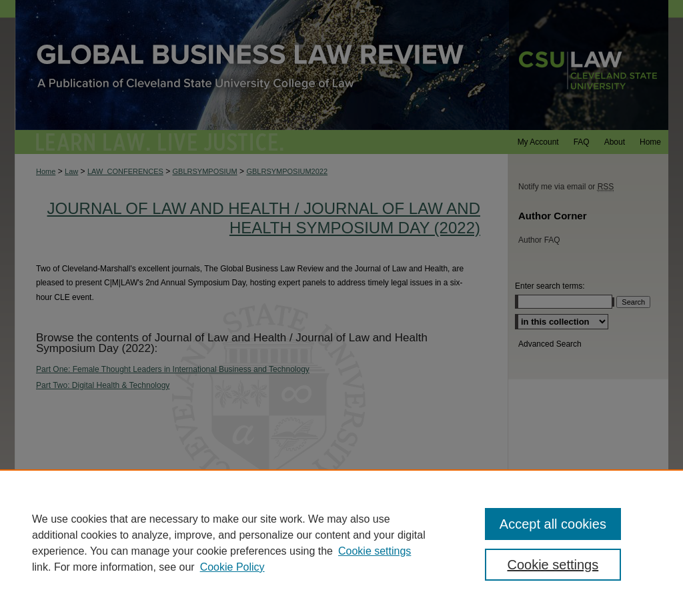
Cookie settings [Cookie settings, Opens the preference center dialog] (553, 565)
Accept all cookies (553, 524)
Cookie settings (375, 551)
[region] (341, 543)
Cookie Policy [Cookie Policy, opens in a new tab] (232, 567)
